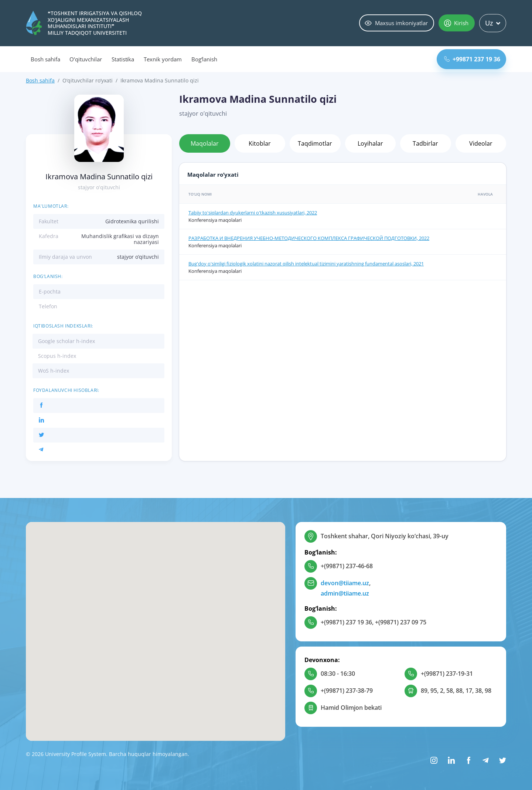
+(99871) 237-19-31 (447, 674)
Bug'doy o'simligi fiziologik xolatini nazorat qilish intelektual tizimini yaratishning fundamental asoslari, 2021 (306, 264)
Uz (493, 23)
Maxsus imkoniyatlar (396, 23)
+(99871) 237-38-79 (347, 691)
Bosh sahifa (45, 59)
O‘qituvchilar (86, 59)
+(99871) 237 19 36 (346, 622)
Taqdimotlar (315, 143)
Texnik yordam (163, 59)
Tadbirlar (425, 143)
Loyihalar (370, 143)
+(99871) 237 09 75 (401, 622)
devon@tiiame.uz (345, 583)
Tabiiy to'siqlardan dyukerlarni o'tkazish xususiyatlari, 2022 (253, 213)
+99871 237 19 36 (472, 59)
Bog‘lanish (204, 59)
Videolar (481, 143)
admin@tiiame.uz (345, 593)
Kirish (456, 23)
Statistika (123, 59)
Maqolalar (205, 143)
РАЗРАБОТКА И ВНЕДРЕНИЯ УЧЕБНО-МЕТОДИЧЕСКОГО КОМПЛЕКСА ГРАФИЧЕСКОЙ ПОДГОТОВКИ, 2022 (309, 238)
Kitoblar (260, 143)
